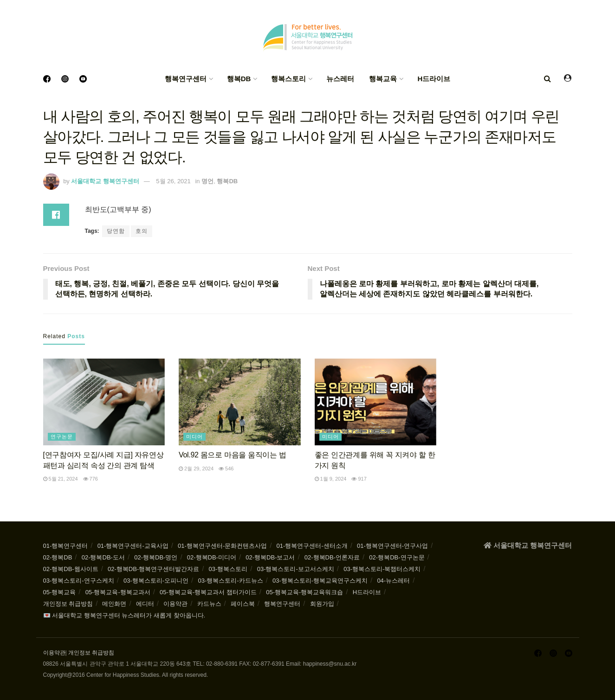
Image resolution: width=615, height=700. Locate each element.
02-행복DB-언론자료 (332, 557)
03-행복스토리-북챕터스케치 (382, 569)
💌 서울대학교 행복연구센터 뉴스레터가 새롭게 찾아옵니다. (124, 615)
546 (226, 469)
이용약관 (175, 604)
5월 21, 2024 (61, 479)
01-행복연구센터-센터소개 (312, 546)
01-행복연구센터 (66, 546)
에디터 (145, 604)
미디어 (194, 437)
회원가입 (322, 604)
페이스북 (243, 604)
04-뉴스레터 (393, 581)
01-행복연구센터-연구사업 (392, 546)
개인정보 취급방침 (68, 604)
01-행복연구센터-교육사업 (133, 546)
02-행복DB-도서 (103, 557)
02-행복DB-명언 (156, 557)
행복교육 (383, 79)
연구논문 (62, 437)
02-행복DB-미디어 (212, 557)
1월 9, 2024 (331, 479)
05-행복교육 (60, 592)
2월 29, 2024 (196, 469)
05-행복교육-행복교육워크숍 (304, 592)
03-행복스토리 (228, 569)
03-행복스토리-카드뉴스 (230, 581)
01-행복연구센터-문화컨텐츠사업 (222, 546)
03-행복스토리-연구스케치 (79, 581)
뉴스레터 (340, 79)
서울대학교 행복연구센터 (105, 181)
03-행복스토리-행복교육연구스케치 (320, 581)
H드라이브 (434, 79)
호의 (142, 231)
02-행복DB (58, 557)
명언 (207, 181)
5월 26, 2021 (173, 181)
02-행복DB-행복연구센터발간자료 (153, 569)
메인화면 (114, 604)
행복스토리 (288, 79)
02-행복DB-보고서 (270, 557)
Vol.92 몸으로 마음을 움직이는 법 (233, 455)
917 (359, 479)
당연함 (116, 231)
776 (91, 479)
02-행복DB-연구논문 (397, 557)
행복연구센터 (186, 79)
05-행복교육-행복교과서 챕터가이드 (208, 592)
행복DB (239, 79)
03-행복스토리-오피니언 (156, 581)
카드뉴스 (209, 604)
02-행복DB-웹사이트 (71, 569)
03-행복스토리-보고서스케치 (296, 569)
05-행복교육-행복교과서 (118, 592)
